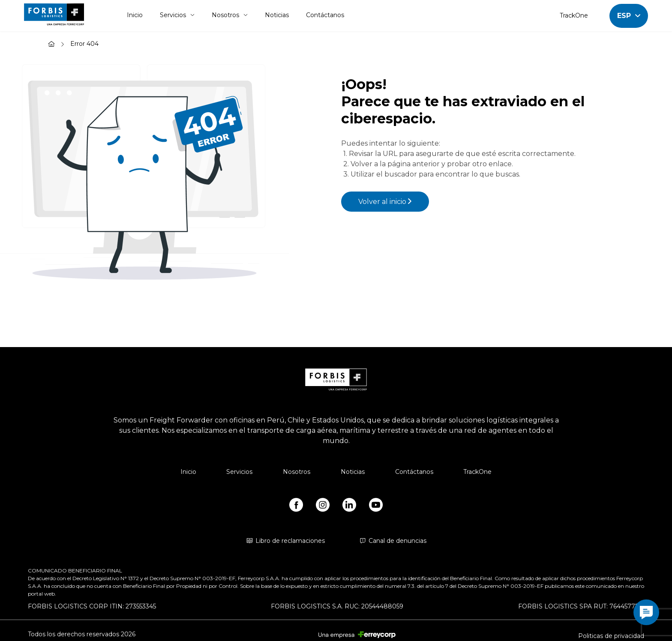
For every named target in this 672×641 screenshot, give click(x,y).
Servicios (177, 15)
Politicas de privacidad (611, 636)
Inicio (135, 15)
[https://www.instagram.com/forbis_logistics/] (323, 506)
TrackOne (574, 15)
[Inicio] (51, 45)
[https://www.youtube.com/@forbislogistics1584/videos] (376, 506)
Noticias (277, 15)
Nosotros (230, 15)
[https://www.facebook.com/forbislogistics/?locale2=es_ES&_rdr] (296, 506)
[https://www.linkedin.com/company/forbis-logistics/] (349, 506)
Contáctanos (325, 15)
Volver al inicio (385, 202)
